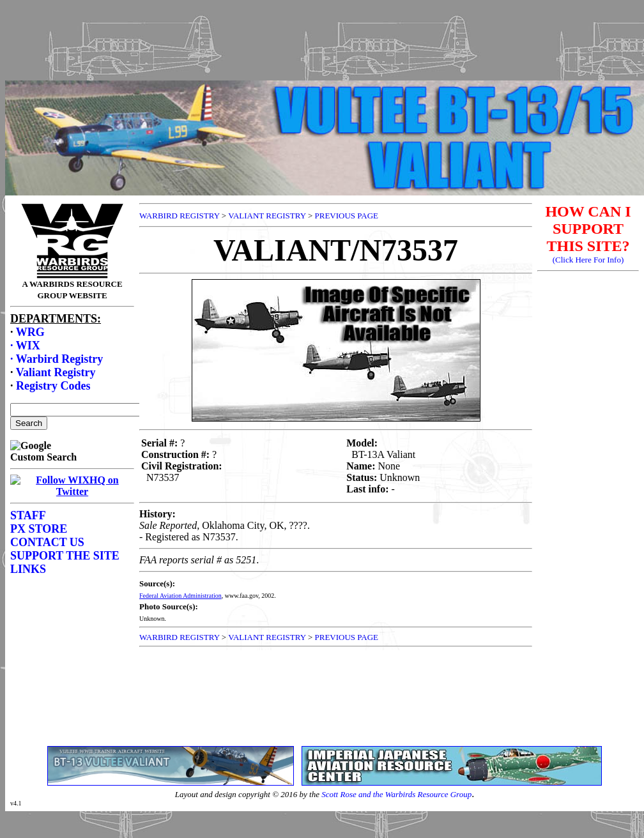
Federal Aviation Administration (180, 596)
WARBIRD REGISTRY (180, 216)
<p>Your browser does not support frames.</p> (325, 53)
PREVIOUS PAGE (346, 216)
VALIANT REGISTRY (267, 216)
